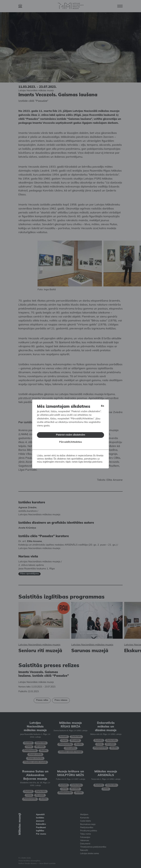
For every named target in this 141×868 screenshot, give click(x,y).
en (103, 405)
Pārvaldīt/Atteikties (71, 441)
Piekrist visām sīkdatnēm (70, 434)
